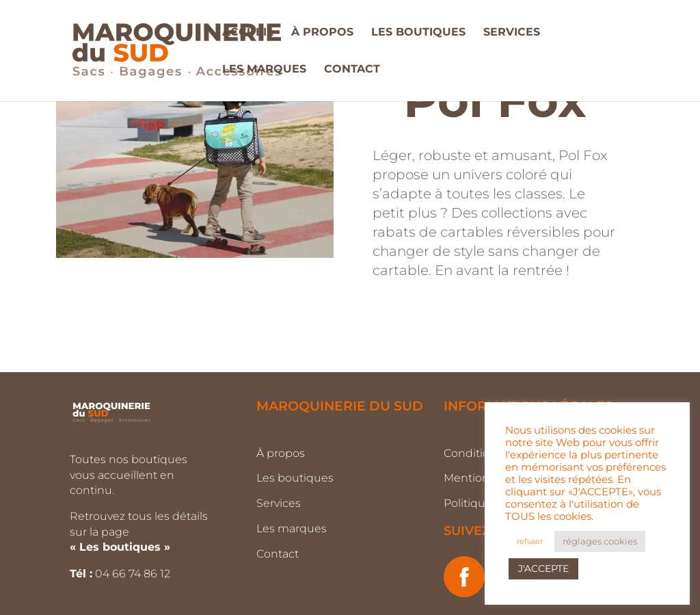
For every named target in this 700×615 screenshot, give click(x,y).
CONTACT (352, 70)
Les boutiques (295, 478)
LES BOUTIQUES (418, 33)
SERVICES (512, 33)
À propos (281, 453)
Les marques (292, 528)
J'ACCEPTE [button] (543, 568)
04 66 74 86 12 (134, 574)
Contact (278, 554)
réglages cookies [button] (600, 541)
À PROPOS (322, 33)
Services (279, 503)
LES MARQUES (264, 70)
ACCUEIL (248, 33)
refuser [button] (530, 541)
